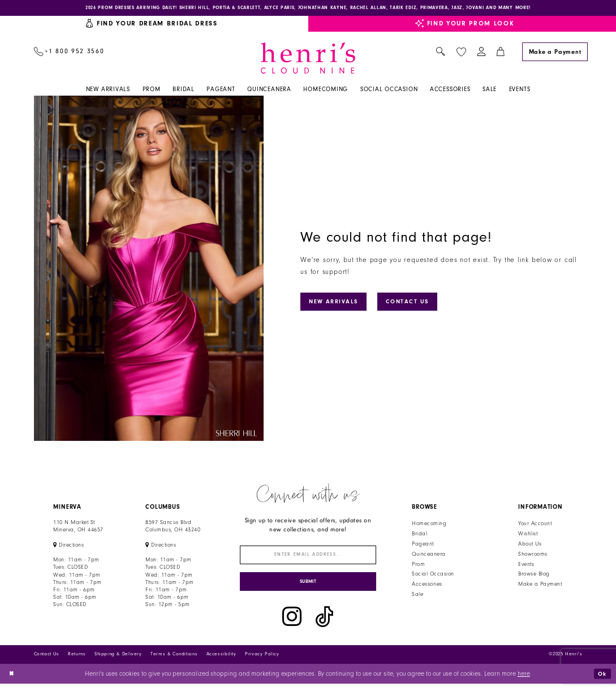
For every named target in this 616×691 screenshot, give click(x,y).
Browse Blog (534, 576)
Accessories (427, 586)
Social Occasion (433, 576)
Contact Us (416, 303)
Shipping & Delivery (118, 661)
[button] (481, 54)
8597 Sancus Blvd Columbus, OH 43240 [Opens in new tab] (173, 528)
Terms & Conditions (174, 661)
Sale (417, 596)
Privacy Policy (262, 661)
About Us (530, 546)
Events (526, 566)
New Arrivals (337, 303)
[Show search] (441, 54)
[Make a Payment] (555, 53)
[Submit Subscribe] (308, 587)
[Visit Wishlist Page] (461, 53)
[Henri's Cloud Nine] (308, 60)
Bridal (419, 535)
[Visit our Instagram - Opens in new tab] (292, 624)
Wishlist (528, 535)
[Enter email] (308, 558)
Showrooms (533, 556)
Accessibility (221, 661)
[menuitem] (69, 54)
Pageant (423, 546)
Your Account (535, 526)
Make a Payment (540, 586)
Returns (77, 661)
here (524, 681)
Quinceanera (428, 556)
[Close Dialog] (13, 681)
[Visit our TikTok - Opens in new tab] (324, 624)
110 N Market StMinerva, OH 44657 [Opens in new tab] (78, 528)
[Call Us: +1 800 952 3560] (69, 54)
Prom (418, 566)
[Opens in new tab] (68, 547)
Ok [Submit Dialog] (601, 681)
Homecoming (429, 526)
